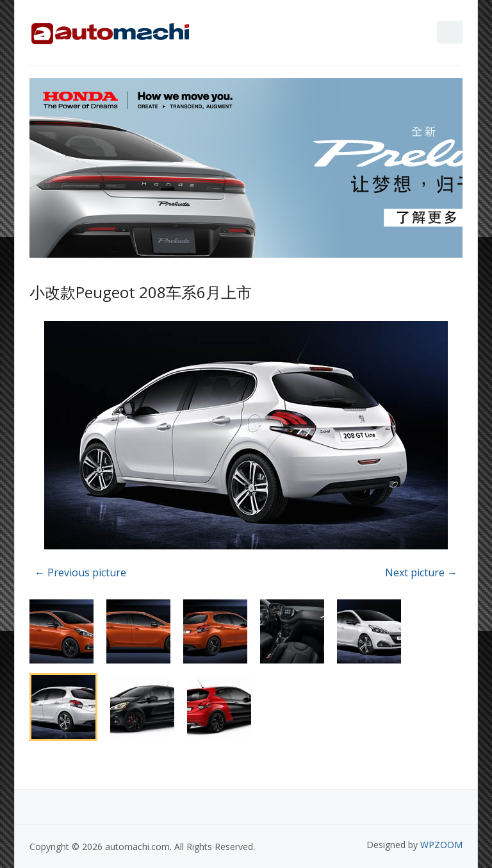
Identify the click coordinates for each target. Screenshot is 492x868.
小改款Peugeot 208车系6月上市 (141, 292)
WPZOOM (441, 845)
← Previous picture (80, 572)
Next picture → (421, 572)
